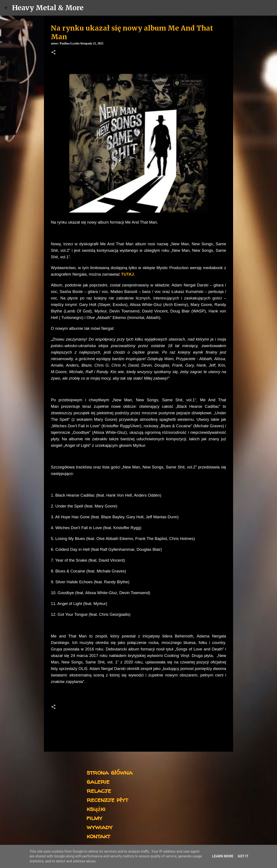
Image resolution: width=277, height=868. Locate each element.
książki (96, 809)
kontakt (98, 836)
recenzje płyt (107, 799)
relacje (99, 790)
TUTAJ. (128, 274)
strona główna (110, 772)
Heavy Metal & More (48, 8)
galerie (98, 781)
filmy (94, 818)
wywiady (100, 827)
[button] (53, 53)
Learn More (223, 856)
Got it (243, 856)
